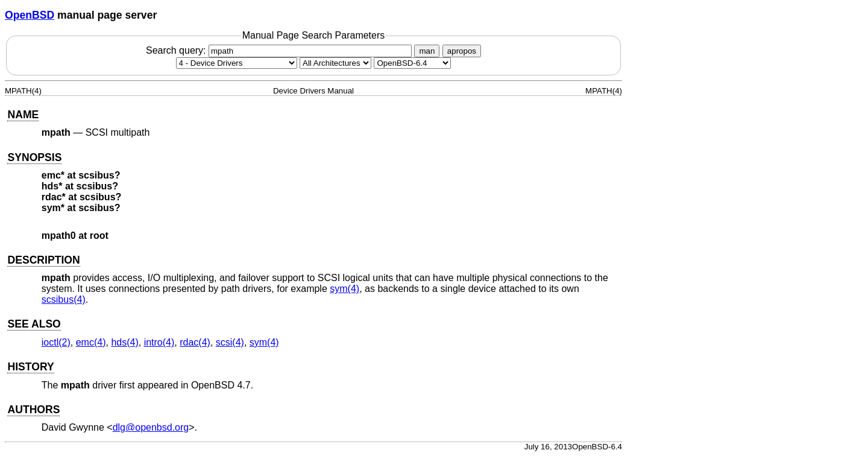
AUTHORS (33, 410)
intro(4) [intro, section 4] (159, 342)
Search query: (280, 50)
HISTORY (30, 367)
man (427, 51)
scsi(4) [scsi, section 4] (230, 342)
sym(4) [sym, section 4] (344, 289)
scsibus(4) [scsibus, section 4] (64, 299)
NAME (23, 115)
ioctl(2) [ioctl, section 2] (56, 342)
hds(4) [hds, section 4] (124, 342)
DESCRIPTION (43, 260)
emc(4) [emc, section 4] (91, 342)
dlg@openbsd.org (151, 427)
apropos (462, 51)
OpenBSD (30, 15)
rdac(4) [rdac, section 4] (195, 342)
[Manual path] (412, 63)
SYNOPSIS (34, 157)
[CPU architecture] (335, 63)
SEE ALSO (34, 324)
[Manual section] (237, 63)
